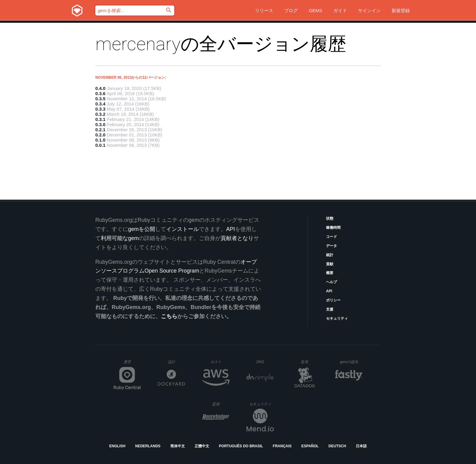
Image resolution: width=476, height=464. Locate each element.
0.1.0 (100, 140)
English (117, 446)
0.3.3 (100, 109)
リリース (264, 10)
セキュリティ (337, 318)
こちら (169, 316)
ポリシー (333, 300)
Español (310, 446)
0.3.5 (100, 99)
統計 (330, 255)
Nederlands (148, 446)
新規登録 (401, 10)
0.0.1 (100, 145)
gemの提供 (351, 362)
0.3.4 (100, 104)
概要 (330, 273)
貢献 (330, 264)
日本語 (361, 446)
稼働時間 (333, 228)
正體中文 (202, 446)
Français (282, 446)
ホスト (220, 362)
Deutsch (337, 446)
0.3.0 (100, 124)
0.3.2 (100, 114)
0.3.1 (100, 119)
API (329, 291)
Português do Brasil (241, 446)
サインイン (369, 10)
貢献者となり (237, 238)
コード (331, 237)
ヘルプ (331, 282)
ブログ (291, 10)
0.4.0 (100, 88)
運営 (132, 364)
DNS (265, 362)
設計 (177, 362)
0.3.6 (100, 93)
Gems (315, 10)
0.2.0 (100, 135)
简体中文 (178, 446)
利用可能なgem (120, 238)
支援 (330, 309)
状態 (330, 218)
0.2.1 (100, 130)
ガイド (340, 10)
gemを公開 (142, 229)
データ (331, 246)
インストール (182, 229)
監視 (309, 362)
